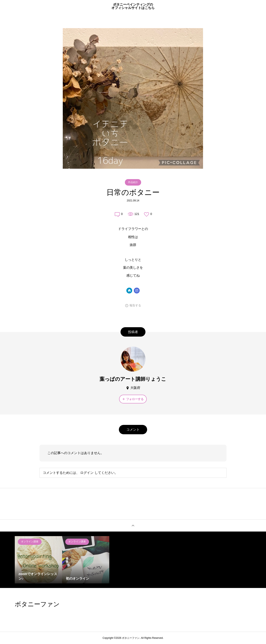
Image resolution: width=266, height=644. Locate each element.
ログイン (87, 473)
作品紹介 (133, 182)
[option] (38, 560)
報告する (135, 305)
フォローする (135, 399)
